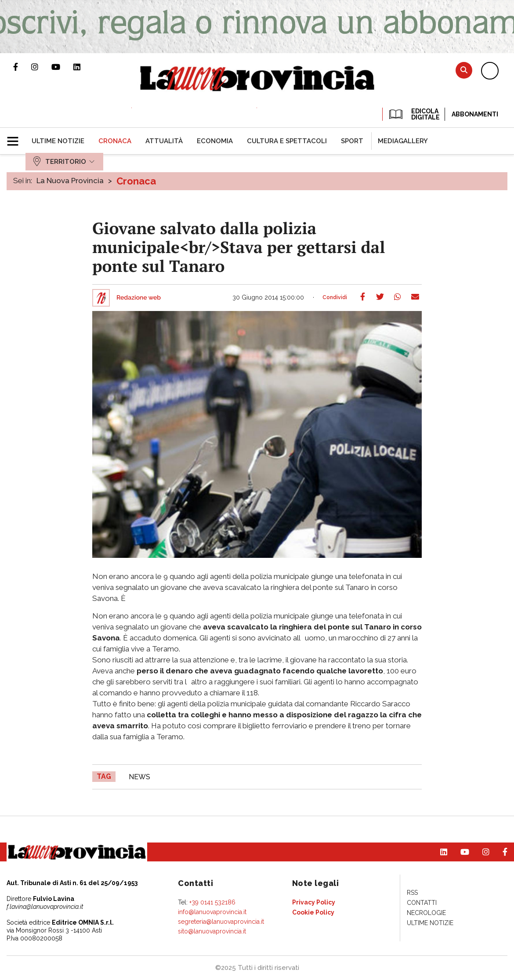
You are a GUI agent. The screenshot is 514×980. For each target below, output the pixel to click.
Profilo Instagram (41, 67)
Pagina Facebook (22, 67)
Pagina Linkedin (83, 67)
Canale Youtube (62, 67)
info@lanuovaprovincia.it (212, 912)
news (139, 777)
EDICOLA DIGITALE (414, 114)
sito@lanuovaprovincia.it (212, 931)
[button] (16, 137)
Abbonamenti (475, 114)
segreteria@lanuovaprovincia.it (221, 922)
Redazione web (139, 298)
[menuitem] (58, 141)
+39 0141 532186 (212, 902)
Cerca (464, 70)
